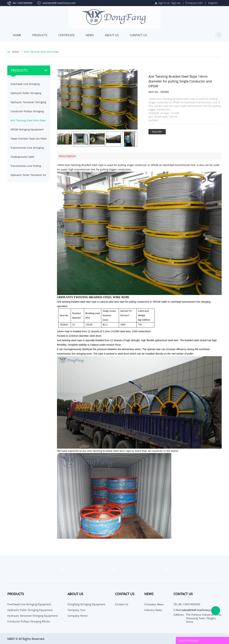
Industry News (153, 610)
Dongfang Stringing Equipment (86, 604)
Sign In (162, 3)
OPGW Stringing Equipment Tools (27, 131)
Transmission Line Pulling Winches (26, 167)
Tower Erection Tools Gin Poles (29, 139)
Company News (154, 604)
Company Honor (78, 616)
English (213, 3)
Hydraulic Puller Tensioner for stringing (28, 176)
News (90, 35)
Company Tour (77, 610)
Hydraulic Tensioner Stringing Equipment (28, 104)
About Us (112, 35)
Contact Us (138, 35)
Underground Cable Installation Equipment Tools (28, 158)
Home (17, 35)
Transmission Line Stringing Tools (27, 149)
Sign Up (176, 3)
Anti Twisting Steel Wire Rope (42, 52)
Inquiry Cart (195, 3)
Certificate (67, 35)
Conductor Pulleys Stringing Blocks (27, 113)
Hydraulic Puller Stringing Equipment (26, 94)
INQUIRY (157, 132)
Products (40, 35)
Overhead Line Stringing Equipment (25, 85)
